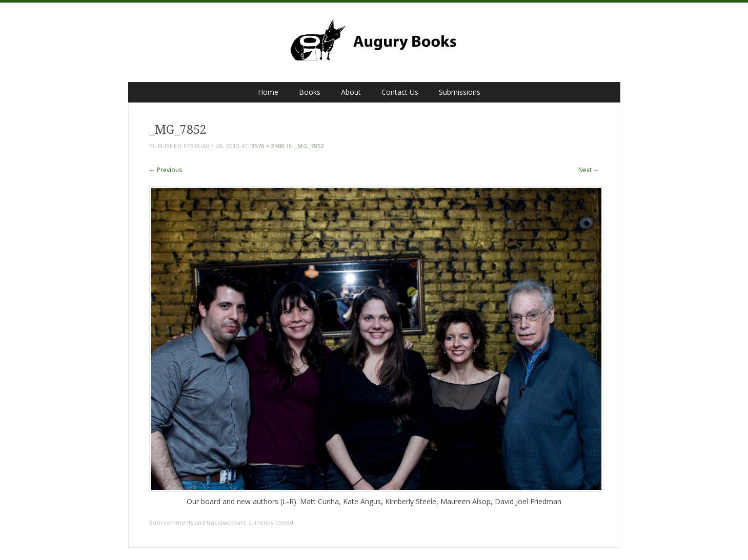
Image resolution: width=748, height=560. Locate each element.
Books (310, 92)
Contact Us (400, 92)
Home (268, 92)
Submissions (460, 92)
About (351, 92)
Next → (589, 170)
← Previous (166, 170)
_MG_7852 (309, 146)
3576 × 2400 (268, 146)
